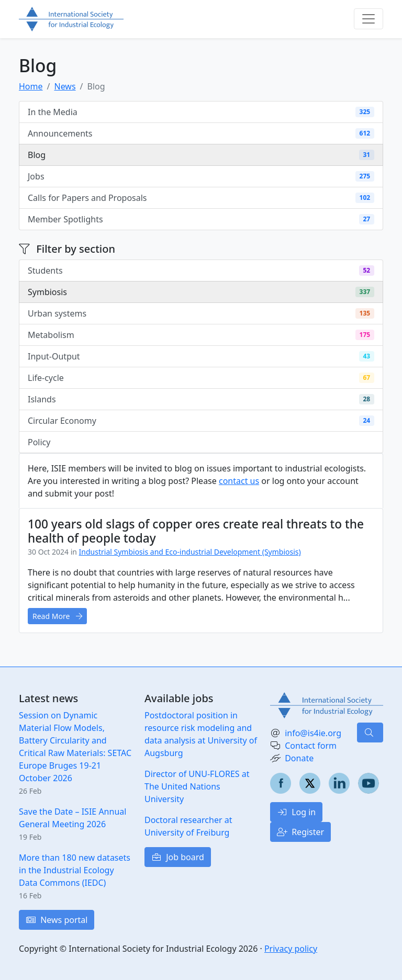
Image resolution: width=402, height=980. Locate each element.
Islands (201, 399)
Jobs (201, 176)
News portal (57, 920)
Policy (201, 442)
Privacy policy (291, 949)
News (65, 86)
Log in (296, 812)
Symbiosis (201, 292)
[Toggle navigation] (368, 19)
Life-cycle (201, 378)
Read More (57, 616)
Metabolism (201, 335)
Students (201, 271)
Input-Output (201, 356)
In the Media (201, 112)
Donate (299, 758)
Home (31, 86)
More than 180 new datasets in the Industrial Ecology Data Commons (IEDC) (75, 870)
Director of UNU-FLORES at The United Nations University (197, 786)
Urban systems (201, 313)
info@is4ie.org (313, 733)
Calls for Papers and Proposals (201, 198)
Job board (178, 857)
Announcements (201, 133)
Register (300, 832)
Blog (201, 155)
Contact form (311, 746)
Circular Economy (201, 421)
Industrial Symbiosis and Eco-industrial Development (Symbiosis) (190, 552)
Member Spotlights (201, 219)
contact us (239, 481)
